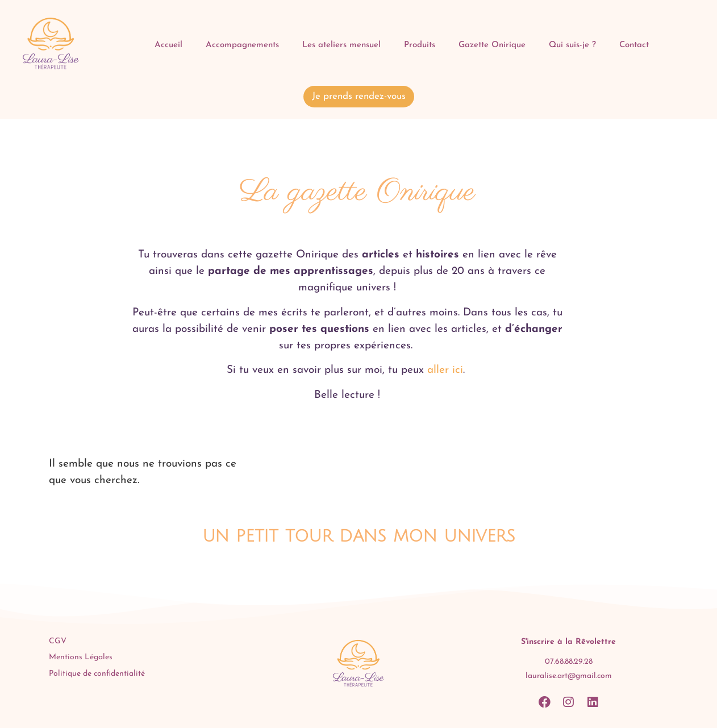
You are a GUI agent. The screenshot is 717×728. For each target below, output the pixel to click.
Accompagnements (242, 45)
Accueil (168, 45)
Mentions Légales (81, 657)
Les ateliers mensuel (341, 45)
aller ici (443, 370)
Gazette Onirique (492, 45)
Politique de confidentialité (97, 674)
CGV (58, 641)
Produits (420, 45)
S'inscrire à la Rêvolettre (568, 642)
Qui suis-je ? (572, 45)
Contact (634, 45)
